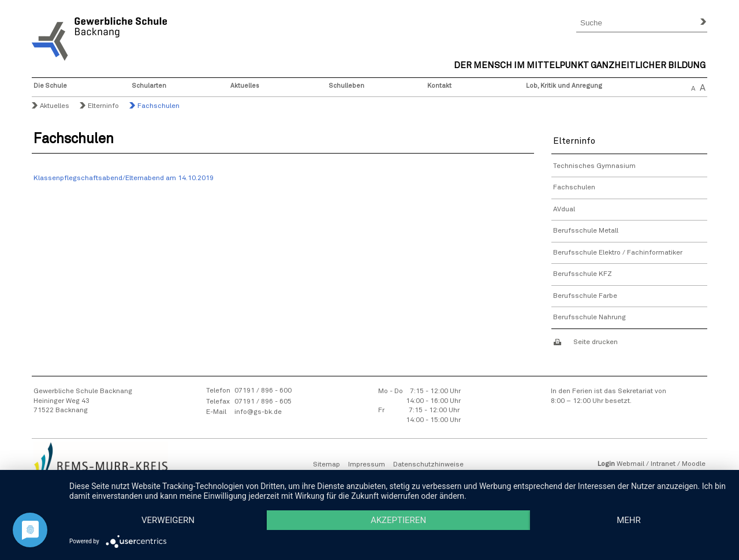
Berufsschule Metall (586, 231)
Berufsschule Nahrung (589, 318)
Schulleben (347, 86)
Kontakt (439, 86)
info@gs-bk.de (258, 412)
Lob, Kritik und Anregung (564, 86)
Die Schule (50, 86)
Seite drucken (596, 342)
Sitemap (326, 465)
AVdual (564, 210)
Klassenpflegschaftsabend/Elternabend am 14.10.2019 (124, 178)
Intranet (663, 464)
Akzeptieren (398, 520)
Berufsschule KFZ (583, 274)
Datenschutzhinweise (428, 465)
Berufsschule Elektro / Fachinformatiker (618, 253)
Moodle (694, 464)
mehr (629, 520)
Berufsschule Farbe (585, 296)
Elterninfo (103, 106)
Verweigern (168, 520)
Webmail (630, 464)
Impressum (367, 465)
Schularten (149, 86)
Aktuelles (245, 86)
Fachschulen (574, 188)
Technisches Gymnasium (594, 166)
